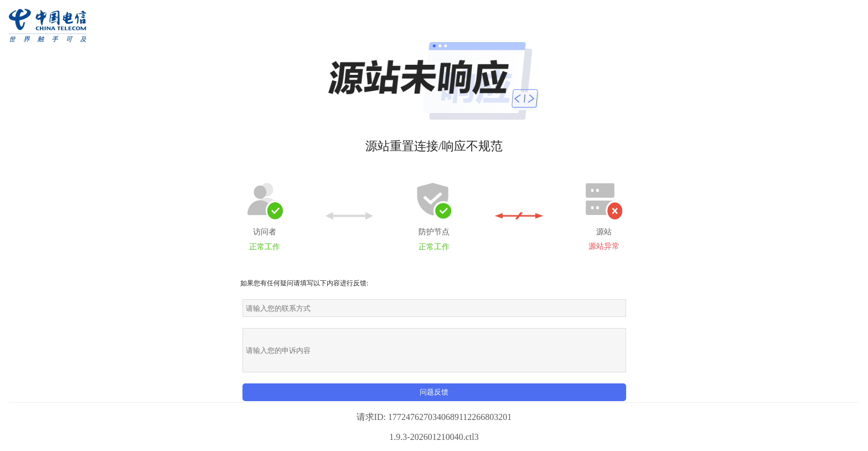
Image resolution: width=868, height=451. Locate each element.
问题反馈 (434, 392)
